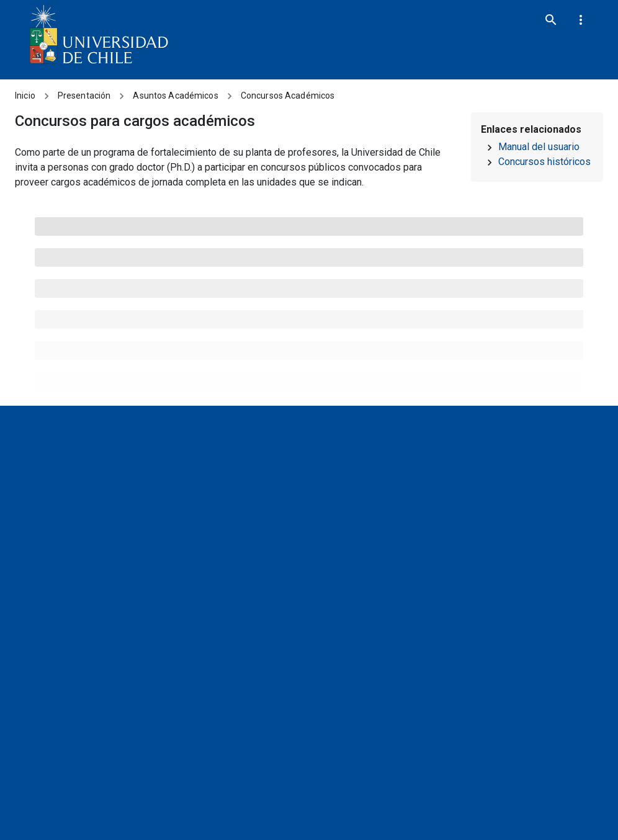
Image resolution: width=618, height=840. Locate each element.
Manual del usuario (539, 147)
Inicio (25, 96)
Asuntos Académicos (175, 96)
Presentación (84, 96)
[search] (551, 20)
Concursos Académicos (288, 96)
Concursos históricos (544, 162)
